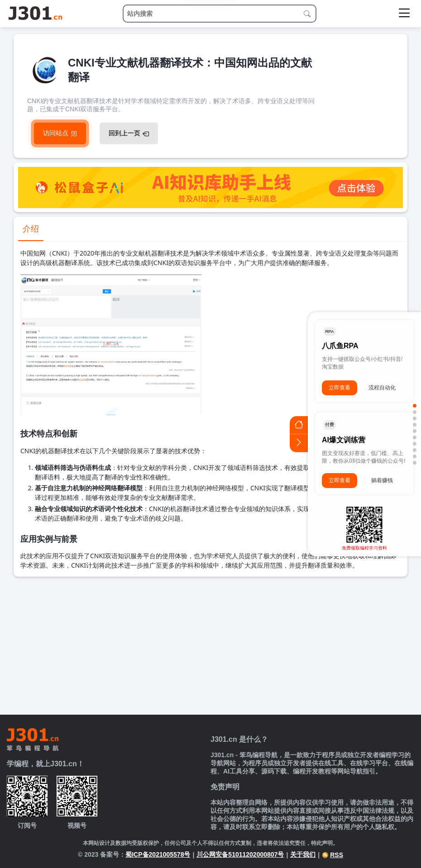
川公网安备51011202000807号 (240, 854)
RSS (332, 855)
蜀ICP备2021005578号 (158, 854)
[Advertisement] (210, 645)
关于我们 (303, 854)
